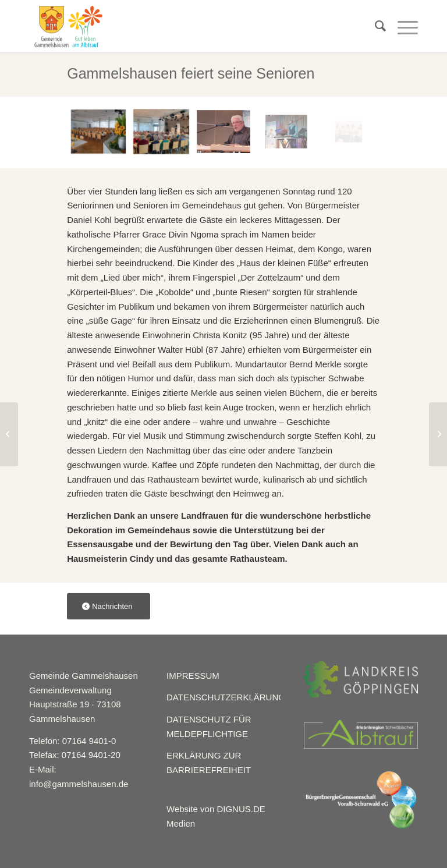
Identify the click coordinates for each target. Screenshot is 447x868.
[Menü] (402, 26)
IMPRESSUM (193, 676)
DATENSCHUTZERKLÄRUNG (226, 697)
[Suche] (375, 26)
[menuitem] (375, 26)
